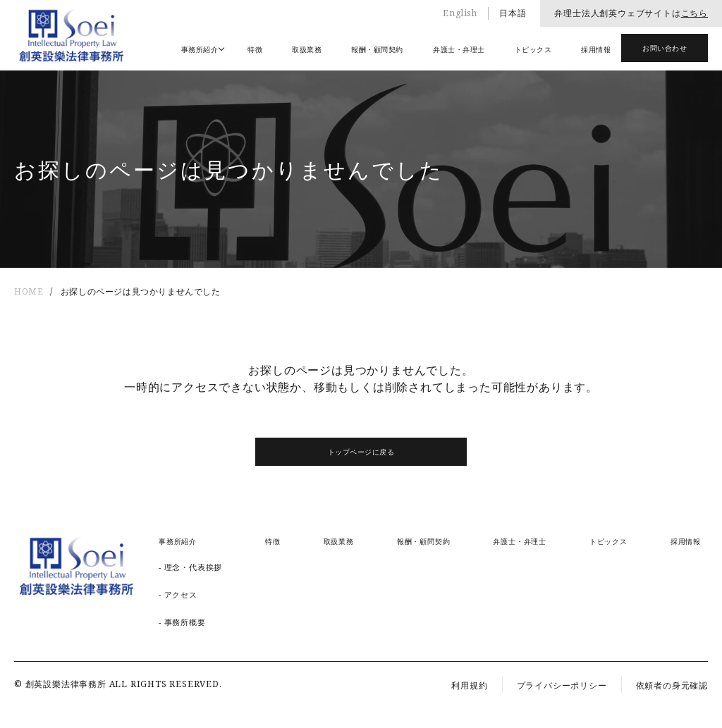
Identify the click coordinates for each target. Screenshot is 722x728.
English (460, 13)
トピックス (533, 49)
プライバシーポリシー (562, 685)
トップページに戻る (361, 452)
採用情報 (596, 49)
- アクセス (178, 594)
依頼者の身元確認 (672, 685)
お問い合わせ (665, 48)
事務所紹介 (200, 49)
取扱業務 (307, 49)
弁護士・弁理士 (459, 49)
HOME (29, 291)
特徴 (255, 49)
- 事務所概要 (182, 622)
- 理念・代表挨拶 (190, 567)
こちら (695, 13)
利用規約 (469, 685)
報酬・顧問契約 (377, 49)
